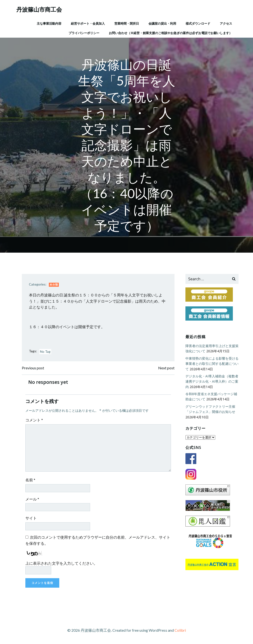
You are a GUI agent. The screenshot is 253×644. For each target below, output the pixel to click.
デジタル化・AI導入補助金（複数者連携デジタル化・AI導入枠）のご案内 (212, 381)
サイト (31, 518)
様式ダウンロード (198, 23)
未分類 (54, 284)
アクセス (226, 23)
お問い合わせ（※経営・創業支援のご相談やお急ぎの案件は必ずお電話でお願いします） (170, 33)
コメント (34, 420)
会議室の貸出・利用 (162, 23)
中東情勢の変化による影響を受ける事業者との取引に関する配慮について (212, 364)
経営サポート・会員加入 (88, 23)
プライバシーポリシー (84, 33)
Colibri (180, 630)
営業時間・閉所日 (127, 23)
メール (32, 499)
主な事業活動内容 (49, 23)
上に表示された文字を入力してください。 (61, 563)
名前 (30, 480)
